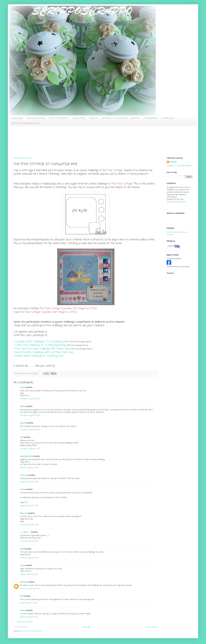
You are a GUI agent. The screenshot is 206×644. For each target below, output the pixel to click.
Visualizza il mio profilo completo (179, 166)
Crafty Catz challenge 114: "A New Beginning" (40, 345)
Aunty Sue (24, 475)
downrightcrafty (26, 456)
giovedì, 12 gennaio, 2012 (29, 468)
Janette (23, 423)
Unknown (24, 582)
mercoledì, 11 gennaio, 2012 (30, 399)
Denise (23, 388)
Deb (22, 437)
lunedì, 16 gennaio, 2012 (29, 603)
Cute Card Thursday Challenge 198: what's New (42, 349)
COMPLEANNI (150, 118)
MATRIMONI (168, 118)
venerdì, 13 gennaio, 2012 (29, 525)
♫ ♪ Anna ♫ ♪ (25, 532)
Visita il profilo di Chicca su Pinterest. (177, 233)
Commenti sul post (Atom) (32, 631)
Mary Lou (24, 513)
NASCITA (94, 118)
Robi (22, 596)
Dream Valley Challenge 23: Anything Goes (39, 356)
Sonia (22, 549)
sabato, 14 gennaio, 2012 (29, 574)
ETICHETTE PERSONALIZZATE (26, 123)
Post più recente (21, 627)
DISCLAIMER (79, 118)
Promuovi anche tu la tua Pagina (178, 267)
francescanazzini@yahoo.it (176, 202)
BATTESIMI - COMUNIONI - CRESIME (121, 118)
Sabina (23, 407)
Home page (17, 118)
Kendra (23, 611)
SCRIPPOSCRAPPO (174, 259)
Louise (22, 566)
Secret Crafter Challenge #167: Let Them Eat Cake (44, 352)
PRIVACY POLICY (36, 118)
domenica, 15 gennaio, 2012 (30, 589)
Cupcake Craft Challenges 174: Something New (42, 342)
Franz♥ (23, 490)
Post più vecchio (151, 627)
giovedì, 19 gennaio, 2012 (29, 617)
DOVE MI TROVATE (58, 118)
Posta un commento (25, 622)
